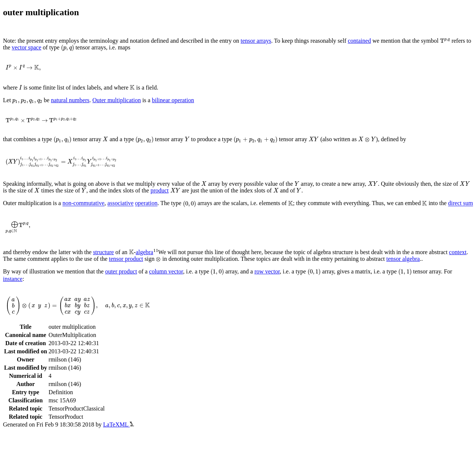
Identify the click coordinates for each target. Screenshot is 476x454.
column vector (166, 271)
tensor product (126, 259)
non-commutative (83, 203)
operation (146, 203)
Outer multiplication (116, 100)
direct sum (461, 203)
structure (103, 252)
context (458, 252)
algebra (144, 252)
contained (359, 41)
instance (13, 279)
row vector (267, 271)
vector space (27, 47)
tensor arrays (256, 41)
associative (120, 203)
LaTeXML (118, 424)
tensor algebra (403, 259)
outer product (121, 271)
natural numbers (70, 100)
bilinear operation (173, 100)
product (160, 190)
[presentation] (445, 41)
